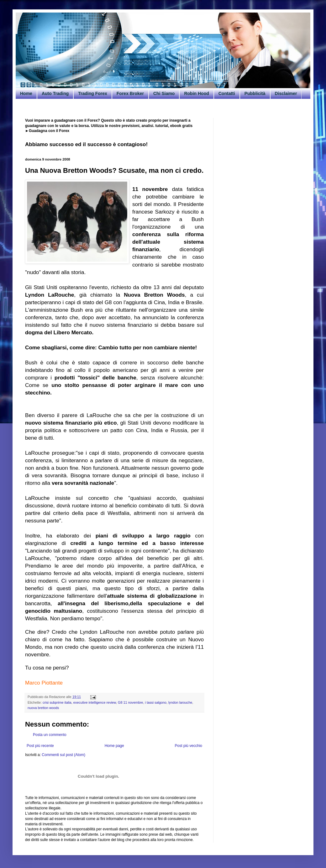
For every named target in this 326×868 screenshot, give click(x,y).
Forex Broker (130, 93)
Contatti (227, 93)
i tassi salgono (156, 702)
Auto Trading (55, 93)
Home (26, 93)
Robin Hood (196, 93)
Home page (114, 746)
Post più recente (40, 746)
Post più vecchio (189, 746)
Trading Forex (93, 93)
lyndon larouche (180, 702)
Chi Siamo (164, 93)
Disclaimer (286, 93)
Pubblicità (255, 93)
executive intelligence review (95, 702)
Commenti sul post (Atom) (63, 755)
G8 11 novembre (130, 702)
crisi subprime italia (57, 702)
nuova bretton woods (43, 708)
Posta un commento (50, 735)
